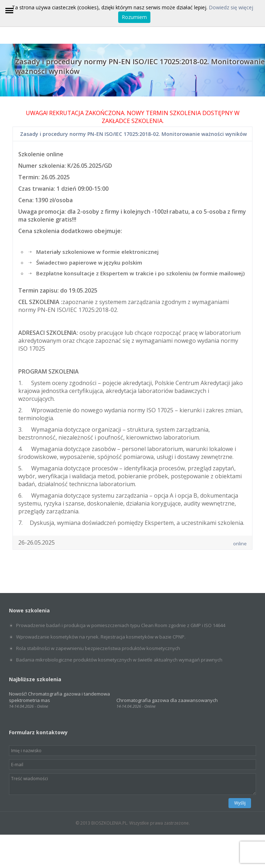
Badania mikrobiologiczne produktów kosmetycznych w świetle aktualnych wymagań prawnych (119, 660)
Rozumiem (134, 17)
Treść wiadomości (132, 784)
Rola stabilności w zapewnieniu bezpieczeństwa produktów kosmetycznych (98, 648)
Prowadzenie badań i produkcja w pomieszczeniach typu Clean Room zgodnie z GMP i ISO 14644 (121, 625)
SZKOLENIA (147, 121)
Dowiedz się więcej (231, 7)
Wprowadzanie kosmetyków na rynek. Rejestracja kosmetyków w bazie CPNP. (101, 637)
